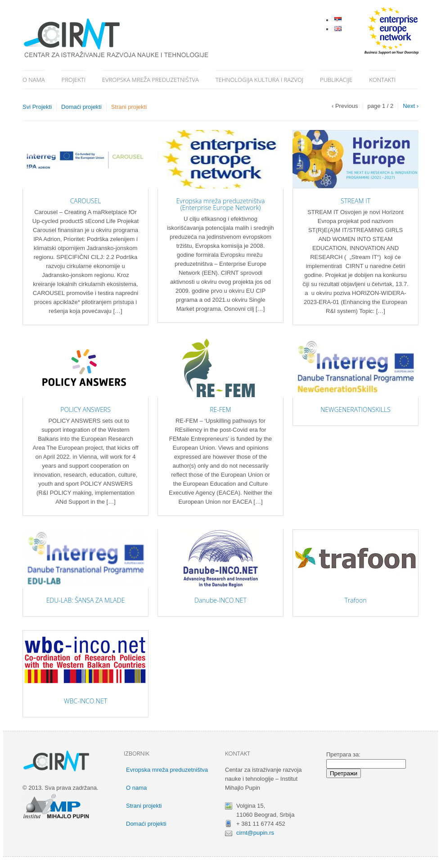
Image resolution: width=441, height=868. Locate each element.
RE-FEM (220, 409)
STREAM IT (355, 201)
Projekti (74, 80)
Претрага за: (343, 754)
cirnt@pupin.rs (255, 833)
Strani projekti (129, 107)
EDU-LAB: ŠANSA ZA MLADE (86, 600)
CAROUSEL (86, 201)
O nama (34, 80)
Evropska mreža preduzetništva (151, 80)
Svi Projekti (37, 107)
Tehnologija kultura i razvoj (259, 80)
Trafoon (355, 600)
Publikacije (336, 80)
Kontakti (382, 80)
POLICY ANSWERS (85, 409)
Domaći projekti (81, 107)
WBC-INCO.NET (85, 701)
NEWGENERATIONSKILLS (355, 409)
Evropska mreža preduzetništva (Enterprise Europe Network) (221, 204)
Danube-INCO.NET (220, 600)
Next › (411, 106)
